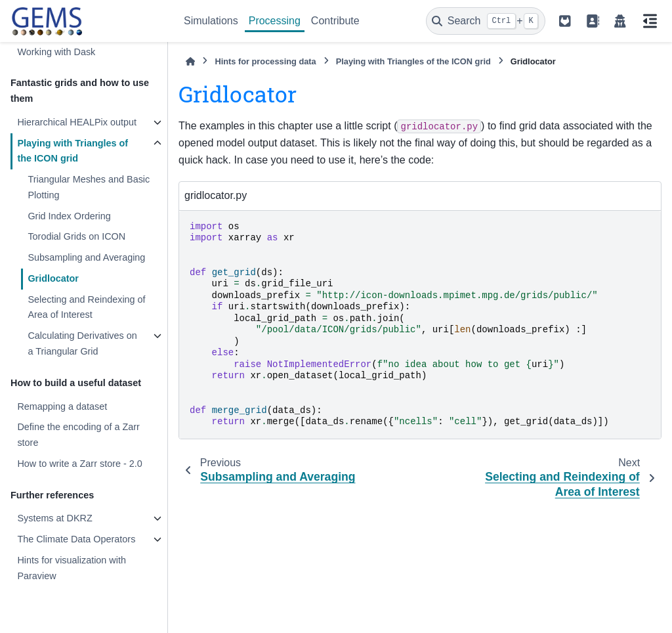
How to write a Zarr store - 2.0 (79, 464)
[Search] (486, 21)
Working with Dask (56, 52)
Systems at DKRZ (54, 518)
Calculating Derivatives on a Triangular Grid (82, 343)
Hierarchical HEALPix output (77, 122)
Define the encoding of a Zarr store (78, 435)
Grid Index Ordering (69, 216)
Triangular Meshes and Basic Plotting (89, 187)
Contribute (335, 21)
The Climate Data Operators (76, 539)
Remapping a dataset (62, 406)
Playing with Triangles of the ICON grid (73, 151)
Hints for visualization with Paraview (72, 568)
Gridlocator (53, 278)
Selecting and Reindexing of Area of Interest (86, 307)
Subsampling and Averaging (86, 257)
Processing (275, 21)
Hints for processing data (265, 61)
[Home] (190, 61)
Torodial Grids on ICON (76, 236)
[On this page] (650, 21)
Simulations (211, 21)
